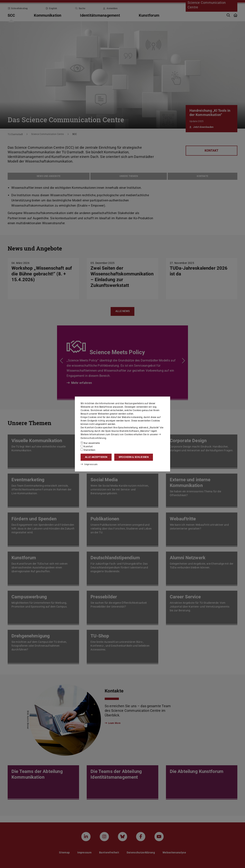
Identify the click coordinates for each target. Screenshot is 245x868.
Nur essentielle (90, 443)
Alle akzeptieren (96, 457)
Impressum (88, 464)
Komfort (87, 446)
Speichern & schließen (134, 457)
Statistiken (88, 450)
